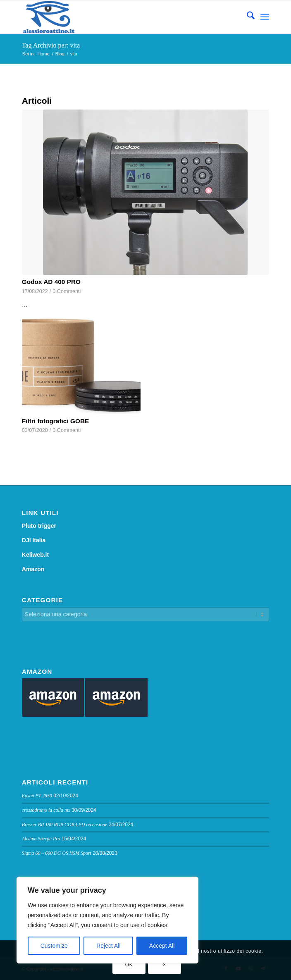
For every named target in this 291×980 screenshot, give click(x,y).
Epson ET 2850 (37, 796)
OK (129, 965)
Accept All (162, 946)
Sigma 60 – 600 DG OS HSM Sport (57, 853)
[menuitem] (247, 17)
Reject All (108, 946)
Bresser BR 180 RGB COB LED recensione (65, 825)
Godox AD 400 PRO (51, 282)
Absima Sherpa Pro (41, 839)
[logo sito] (121, 17)
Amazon (33, 569)
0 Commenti (67, 291)
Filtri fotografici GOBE (55, 421)
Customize (54, 946)
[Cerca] (247, 17)
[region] (107, 920)
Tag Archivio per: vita (51, 45)
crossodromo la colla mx (46, 810)
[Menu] (265, 17)
